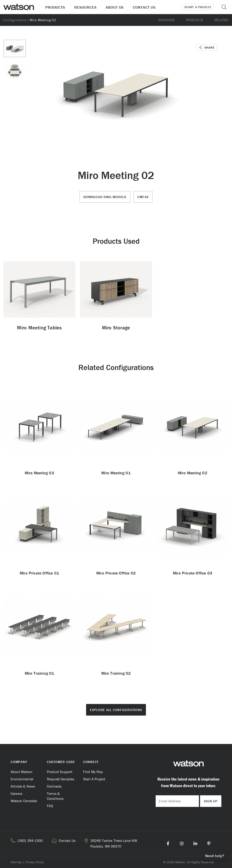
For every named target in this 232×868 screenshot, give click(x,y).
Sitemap (16, 862)
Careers (16, 793)
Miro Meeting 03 (39, 473)
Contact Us (144, 7)
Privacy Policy (35, 862)
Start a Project (198, 7)
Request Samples (60, 779)
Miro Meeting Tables (39, 328)
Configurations (15, 20)
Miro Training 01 (40, 673)
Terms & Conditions (55, 796)
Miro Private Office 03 (193, 573)
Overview (166, 20)
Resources (86, 7)
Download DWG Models (105, 197)
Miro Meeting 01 (116, 473)
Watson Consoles (24, 801)
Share (207, 47)
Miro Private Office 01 (39, 573)
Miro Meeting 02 (193, 473)
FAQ (50, 806)
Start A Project (94, 779)
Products (55, 7)
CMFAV (143, 197)
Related (222, 20)
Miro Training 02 (116, 673)
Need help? (215, 856)
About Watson (22, 772)
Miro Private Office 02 (116, 573)
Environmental (22, 779)
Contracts (54, 786)
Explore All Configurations (116, 710)
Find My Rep (93, 772)
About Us (115, 7)
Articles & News (23, 786)
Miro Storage (116, 328)
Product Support (60, 772)
